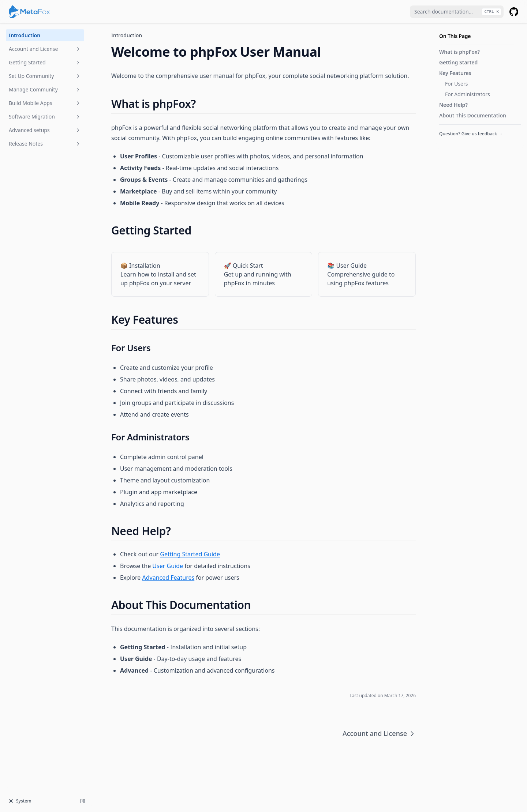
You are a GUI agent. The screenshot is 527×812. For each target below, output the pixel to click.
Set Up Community (45, 76)
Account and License (45, 49)
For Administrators (468, 94)
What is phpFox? (459, 52)
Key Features (455, 73)
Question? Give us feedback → (471, 134)
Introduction (25, 35)
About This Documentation (473, 115)
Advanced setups (45, 130)
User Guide (168, 566)
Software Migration (45, 116)
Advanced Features (168, 578)
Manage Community (45, 89)
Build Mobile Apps (45, 103)
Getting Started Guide (190, 554)
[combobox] (457, 12)
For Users (456, 84)
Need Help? (453, 105)
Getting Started (45, 62)
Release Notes (45, 144)
